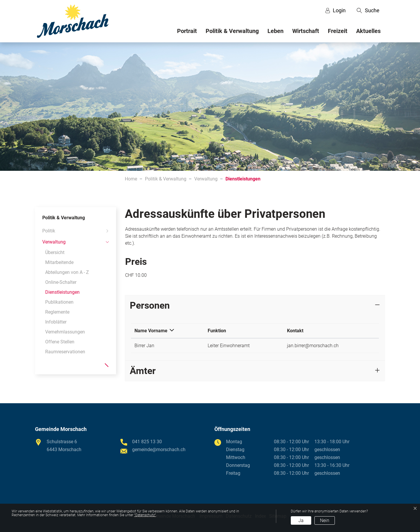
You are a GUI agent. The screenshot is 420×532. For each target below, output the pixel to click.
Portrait (187, 31)
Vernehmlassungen (65, 332)
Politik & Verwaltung (232, 31)
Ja (301, 520)
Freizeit (338, 31)
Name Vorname (151, 331)
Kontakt (295, 331)
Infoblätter (56, 322)
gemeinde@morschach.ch (159, 450)
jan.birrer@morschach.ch (313, 346)
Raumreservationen (65, 352)
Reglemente (57, 312)
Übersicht (55, 252)
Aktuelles (368, 31)
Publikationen (59, 302)
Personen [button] (150, 305)
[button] (368, 11)
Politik (49, 231)
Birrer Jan (144, 346)
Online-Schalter (61, 282)
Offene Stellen (60, 342)
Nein (325, 520)
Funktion (217, 331)
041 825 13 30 (147, 442)
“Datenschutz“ (145, 515)
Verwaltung (54, 242)
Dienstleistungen (62, 293)
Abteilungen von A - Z (67, 272)
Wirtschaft (306, 31)
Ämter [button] (143, 371)
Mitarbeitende (59, 262)
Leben (275, 31)
